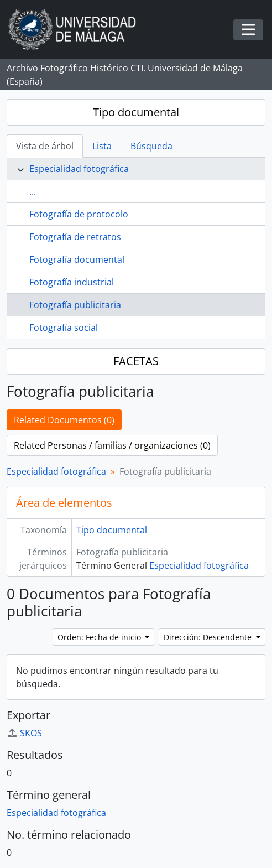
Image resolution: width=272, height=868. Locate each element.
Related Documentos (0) (64, 420)
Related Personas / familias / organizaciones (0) (112, 445)
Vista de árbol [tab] (45, 146)
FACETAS (136, 361)
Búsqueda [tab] (151, 146)
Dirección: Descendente (209, 637)
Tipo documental (136, 112)
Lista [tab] (102, 146)
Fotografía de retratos (75, 237)
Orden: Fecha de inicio (100, 637)
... (33, 191)
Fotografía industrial (72, 282)
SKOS (24, 733)
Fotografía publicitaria (75, 305)
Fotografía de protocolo (79, 214)
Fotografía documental (77, 259)
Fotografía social (64, 328)
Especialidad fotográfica (79, 169)
